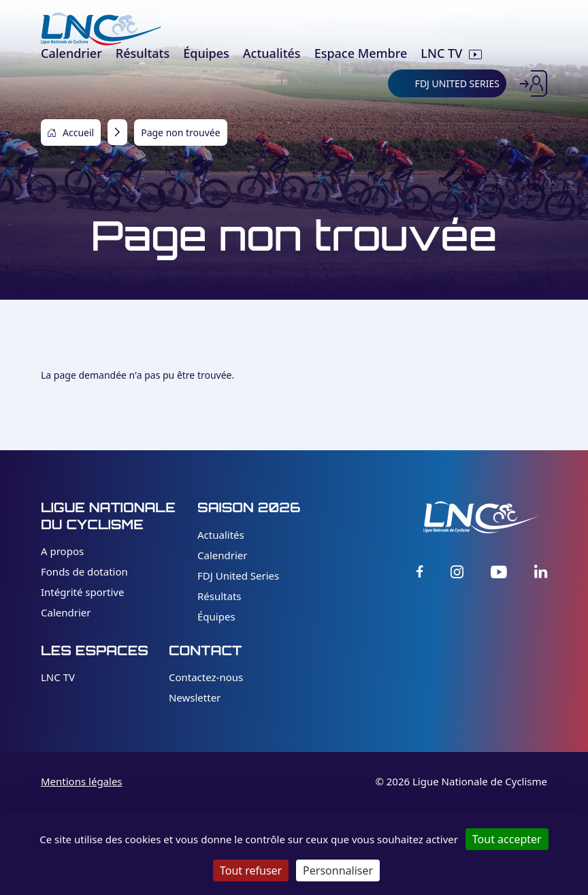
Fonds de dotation (84, 571)
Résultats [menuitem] (143, 53)
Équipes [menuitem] (206, 53)
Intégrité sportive (82, 592)
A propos (62, 551)
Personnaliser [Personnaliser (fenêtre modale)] (338, 870)
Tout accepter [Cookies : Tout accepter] (507, 839)
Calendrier (66, 612)
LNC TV (58, 677)
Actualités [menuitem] (272, 53)
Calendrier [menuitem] (71, 53)
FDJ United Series (238, 576)
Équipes (216, 616)
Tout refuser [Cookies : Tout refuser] (251, 870)
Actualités (221, 535)
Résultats (219, 596)
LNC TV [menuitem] (441, 53)
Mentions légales (82, 781)
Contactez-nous (206, 677)
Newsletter (195, 697)
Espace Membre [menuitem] (361, 53)
